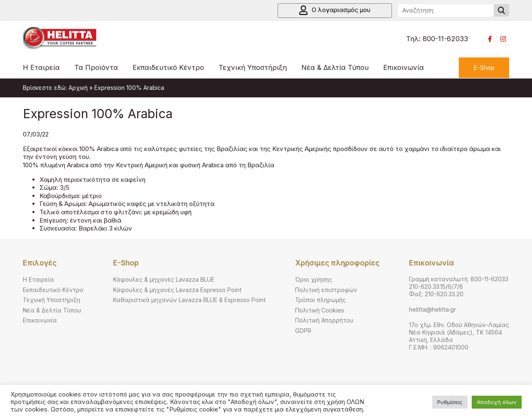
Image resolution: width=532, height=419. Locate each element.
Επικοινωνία (404, 67)
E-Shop (484, 68)
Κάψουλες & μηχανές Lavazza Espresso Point (177, 290)
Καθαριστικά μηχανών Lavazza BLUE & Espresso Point (189, 300)
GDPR (303, 331)
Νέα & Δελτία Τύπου (335, 67)
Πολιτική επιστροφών (326, 290)
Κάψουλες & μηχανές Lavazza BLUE (164, 279)
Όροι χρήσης (314, 279)
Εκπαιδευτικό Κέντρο (168, 67)
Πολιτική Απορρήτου (324, 320)
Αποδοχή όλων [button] (497, 402)
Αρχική (78, 88)
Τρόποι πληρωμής (320, 300)
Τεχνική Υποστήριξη (253, 67)
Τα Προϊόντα (96, 67)
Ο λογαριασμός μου (335, 10)
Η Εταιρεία (41, 67)
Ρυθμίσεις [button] (450, 402)
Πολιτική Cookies (320, 310)
